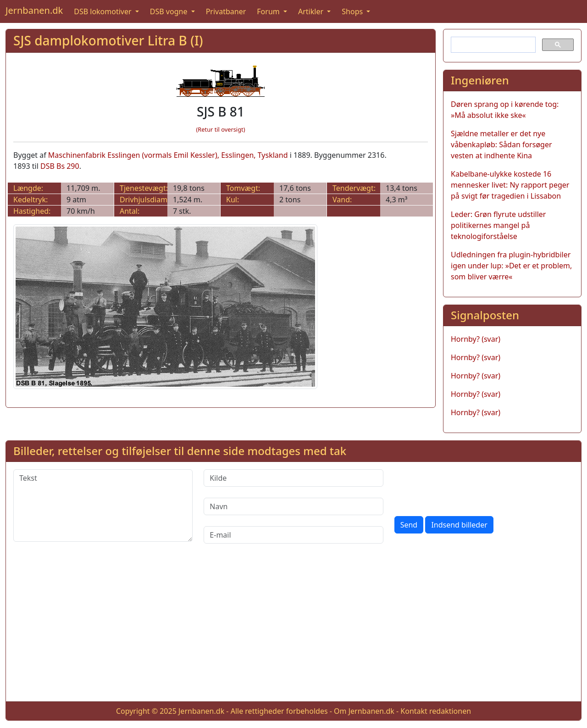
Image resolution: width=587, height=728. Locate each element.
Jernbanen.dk (34, 10)
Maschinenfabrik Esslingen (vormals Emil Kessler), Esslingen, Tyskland (168, 155)
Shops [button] (353, 11)
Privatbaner (226, 11)
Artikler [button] (312, 11)
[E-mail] (293, 535)
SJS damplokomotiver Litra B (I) (108, 40)
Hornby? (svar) (476, 339)
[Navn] (293, 506)
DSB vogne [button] (170, 11)
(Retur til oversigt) (221, 129)
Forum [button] (269, 11)
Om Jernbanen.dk (364, 711)
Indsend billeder (459, 525)
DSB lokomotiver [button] (104, 11)
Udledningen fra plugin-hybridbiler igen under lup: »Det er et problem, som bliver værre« (511, 266)
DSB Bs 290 (60, 166)
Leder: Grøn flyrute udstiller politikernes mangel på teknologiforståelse (498, 225)
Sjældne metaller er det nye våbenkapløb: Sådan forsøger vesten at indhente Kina (501, 144)
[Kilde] (293, 478)
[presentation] (464, 487)
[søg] (492, 45)
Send (409, 525)
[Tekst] (103, 506)
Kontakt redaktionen (436, 711)
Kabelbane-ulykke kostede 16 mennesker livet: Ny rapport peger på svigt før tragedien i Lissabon (510, 185)
